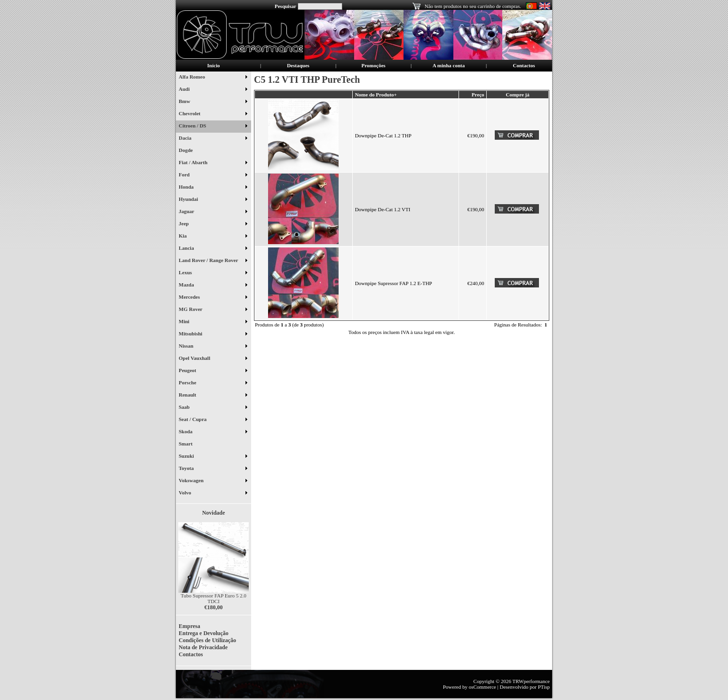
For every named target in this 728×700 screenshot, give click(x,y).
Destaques (298, 65)
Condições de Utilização (207, 640)
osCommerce (483, 687)
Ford (213, 175)
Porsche (213, 383)
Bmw (213, 102)
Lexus (213, 273)
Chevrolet (213, 114)
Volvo (213, 493)
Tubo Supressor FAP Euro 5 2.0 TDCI (214, 598)
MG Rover (213, 310)
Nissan (213, 347)
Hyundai (213, 200)
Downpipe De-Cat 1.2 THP (383, 135)
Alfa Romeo (213, 78)
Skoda (213, 432)
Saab (213, 408)
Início (214, 65)
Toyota (213, 469)
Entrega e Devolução (204, 633)
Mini (213, 322)
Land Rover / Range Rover (213, 261)
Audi (213, 90)
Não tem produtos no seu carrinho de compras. (473, 6)
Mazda (213, 286)
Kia (213, 237)
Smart (189, 445)
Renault (213, 396)
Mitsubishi (213, 334)
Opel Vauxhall (213, 359)
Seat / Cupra (213, 420)
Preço (478, 95)
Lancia (213, 249)
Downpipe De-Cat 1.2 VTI (383, 209)
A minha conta (449, 65)
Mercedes (213, 298)
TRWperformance (531, 681)
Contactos (524, 65)
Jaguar (213, 212)
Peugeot (213, 371)
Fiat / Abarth (213, 163)
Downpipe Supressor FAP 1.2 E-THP (394, 283)
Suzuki (213, 457)
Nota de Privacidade (203, 647)
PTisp (544, 687)
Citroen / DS (213, 127)
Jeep (213, 224)
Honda (213, 188)
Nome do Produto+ (376, 95)
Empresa (190, 626)
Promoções (373, 65)
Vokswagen (213, 481)
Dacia (213, 139)
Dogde (189, 151)
